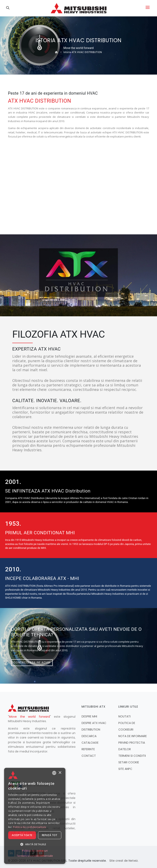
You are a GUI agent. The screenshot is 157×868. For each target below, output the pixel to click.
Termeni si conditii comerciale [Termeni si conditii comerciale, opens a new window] (35, 856)
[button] (35, 844)
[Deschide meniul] (148, 8)
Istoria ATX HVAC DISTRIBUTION (83, 52)
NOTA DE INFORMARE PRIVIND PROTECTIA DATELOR (133, 743)
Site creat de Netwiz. (124, 861)
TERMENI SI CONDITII (132, 756)
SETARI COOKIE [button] (129, 762)
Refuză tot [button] (50, 835)
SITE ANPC (125, 769)
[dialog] (35, 816)
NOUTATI (124, 716)
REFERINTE (88, 749)
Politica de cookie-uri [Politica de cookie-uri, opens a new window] (35, 851)
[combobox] (54, 773)
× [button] (60, 773)
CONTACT (89, 756)
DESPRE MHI (89, 716)
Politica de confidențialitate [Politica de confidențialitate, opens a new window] (30, 827)
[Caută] (8, 8)
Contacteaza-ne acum (32, 662)
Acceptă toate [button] (22, 835)
